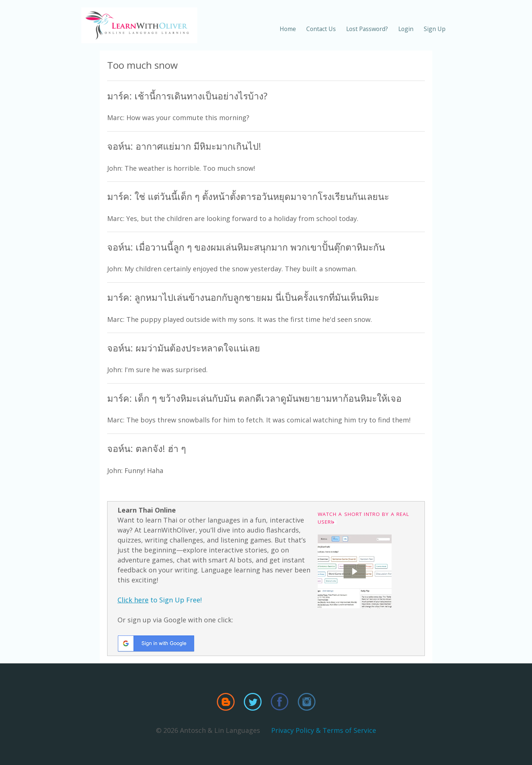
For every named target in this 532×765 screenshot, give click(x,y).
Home (288, 29)
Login (406, 29)
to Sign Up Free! (160, 600)
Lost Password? (367, 29)
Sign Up (435, 29)
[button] (355, 571)
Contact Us (321, 29)
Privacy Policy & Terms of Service (324, 730)
